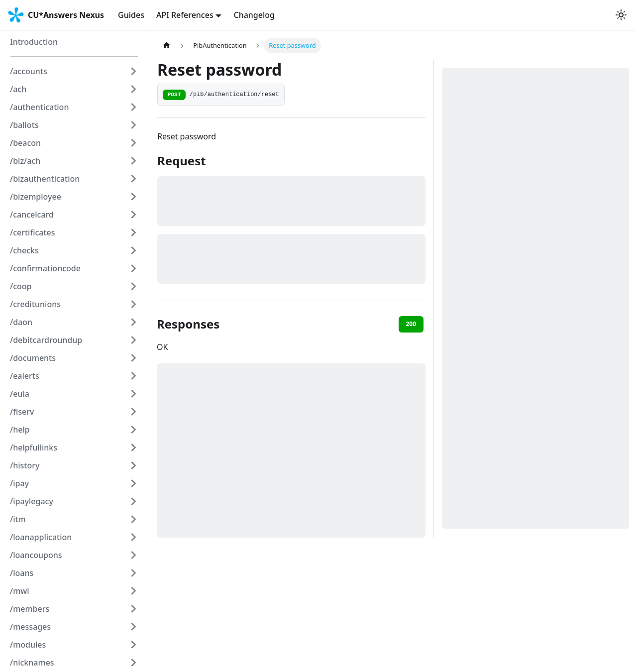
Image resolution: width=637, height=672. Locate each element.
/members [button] (30, 609)
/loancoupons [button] (36, 555)
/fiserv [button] (22, 412)
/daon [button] (21, 322)
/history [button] (25, 465)
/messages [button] (30, 627)
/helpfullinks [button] (34, 448)
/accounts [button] (29, 71)
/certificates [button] (33, 232)
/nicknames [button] (32, 663)
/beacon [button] (25, 143)
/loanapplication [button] (41, 537)
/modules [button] (28, 645)
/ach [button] (18, 89)
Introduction (34, 42)
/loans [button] (22, 573)
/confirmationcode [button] (45, 268)
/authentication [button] (39, 107)
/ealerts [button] (25, 376)
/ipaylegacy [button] (32, 501)
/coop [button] (21, 286)
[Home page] (167, 46)
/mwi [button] (20, 591)
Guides (131, 15)
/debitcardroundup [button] (46, 340)
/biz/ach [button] (25, 161)
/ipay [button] (19, 483)
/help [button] (20, 430)
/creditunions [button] (35, 304)
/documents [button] (33, 358)
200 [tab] (411, 324)
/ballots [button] (24, 125)
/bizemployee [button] (36, 197)
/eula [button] (20, 394)
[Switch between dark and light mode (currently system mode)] (621, 15)
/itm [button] (18, 519)
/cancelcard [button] (32, 215)
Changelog (254, 15)
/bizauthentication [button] (45, 179)
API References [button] (185, 15)
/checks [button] (24, 250)
